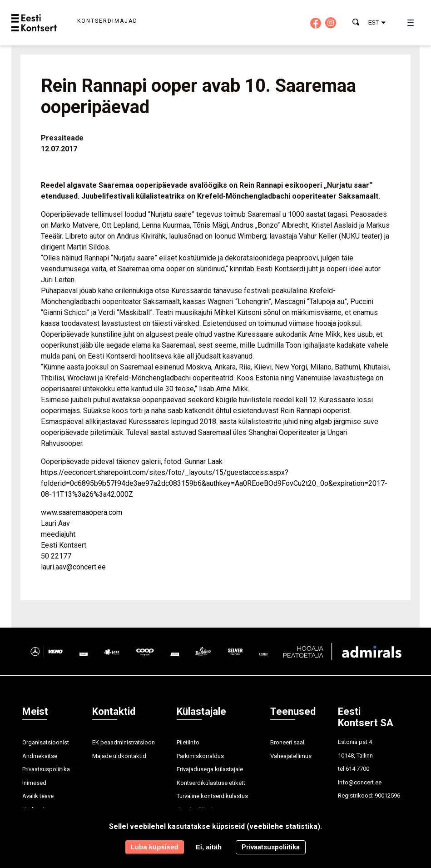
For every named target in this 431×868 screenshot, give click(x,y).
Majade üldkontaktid (119, 756)
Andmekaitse (40, 756)
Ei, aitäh (209, 847)
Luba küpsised (155, 847)
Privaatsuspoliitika (46, 769)
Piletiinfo (188, 742)
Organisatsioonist (46, 742)
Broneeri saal (287, 742)
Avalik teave (38, 796)
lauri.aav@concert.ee (73, 567)
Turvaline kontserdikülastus (212, 796)
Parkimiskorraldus (200, 756)
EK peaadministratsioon (124, 742)
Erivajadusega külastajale (210, 769)
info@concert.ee (360, 782)
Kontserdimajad (107, 21)
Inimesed (34, 783)
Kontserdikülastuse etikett (211, 783)
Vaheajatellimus (291, 756)
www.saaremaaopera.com (82, 512)
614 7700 (357, 769)
